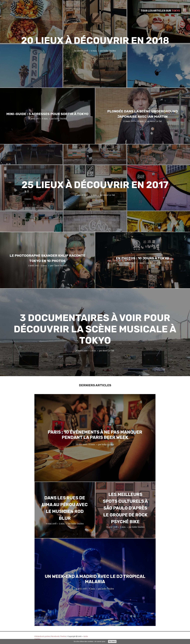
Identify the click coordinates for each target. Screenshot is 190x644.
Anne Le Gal (156, 121)
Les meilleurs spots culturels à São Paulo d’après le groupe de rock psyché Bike (125, 508)
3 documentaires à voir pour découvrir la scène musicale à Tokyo (95, 329)
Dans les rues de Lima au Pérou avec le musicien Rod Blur (65, 508)
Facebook (55, 636)
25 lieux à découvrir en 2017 (95, 185)
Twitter (63, 636)
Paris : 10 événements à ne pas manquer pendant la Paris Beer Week (95, 435)
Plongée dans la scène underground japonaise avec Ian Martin (143, 114)
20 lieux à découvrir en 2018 (95, 41)
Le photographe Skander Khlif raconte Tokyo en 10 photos (47, 258)
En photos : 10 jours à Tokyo (143, 258)
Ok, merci (112, 641)
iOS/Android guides (42, 636)
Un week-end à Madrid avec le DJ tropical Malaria (95, 579)
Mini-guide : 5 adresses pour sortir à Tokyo (47, 114)
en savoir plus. (100, 641)
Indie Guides (110, 51)
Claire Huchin (60, 265)
